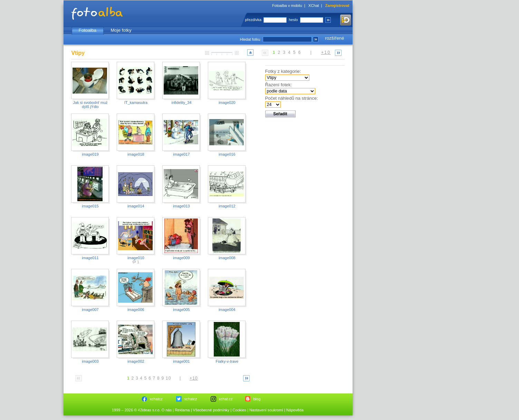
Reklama (182, 410)
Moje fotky (121, 30)
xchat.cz (226, 399)
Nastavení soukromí (266, 410)
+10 (326, 52)
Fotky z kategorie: (283, 71)
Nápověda (295, 410)
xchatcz (156, 399)
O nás (167, 410)
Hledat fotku (250, 39)
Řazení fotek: (279, 85)
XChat (314, 6)
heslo (293, 20)
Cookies (239, 410)
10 (169, 378)
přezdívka (253, 20)
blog (257, 399)
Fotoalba (88, 30)
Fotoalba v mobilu (287, 6)
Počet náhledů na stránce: (292, 98)
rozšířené (335, 38)
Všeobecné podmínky (211, 410)
